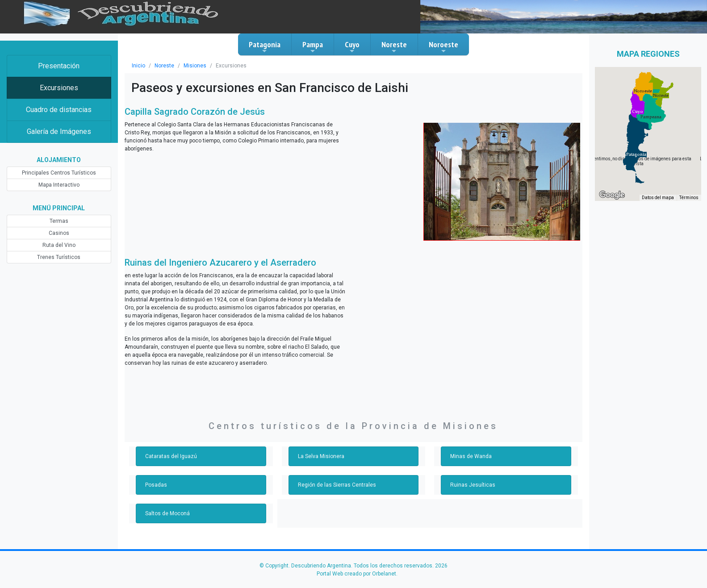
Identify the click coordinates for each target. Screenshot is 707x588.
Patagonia (265, 47)
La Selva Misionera (321, 456)
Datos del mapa (658, 198)
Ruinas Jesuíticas (473, 485)
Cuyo (352, 47)
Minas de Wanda (471, 456)
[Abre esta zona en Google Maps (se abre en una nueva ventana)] (612, 195)
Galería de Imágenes (59, 131)
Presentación (59, 66)
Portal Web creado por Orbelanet (356, 574)
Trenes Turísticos (59, 257)
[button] (636, 154)
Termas (59, 221)
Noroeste (443, 47)
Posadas (156, 485)
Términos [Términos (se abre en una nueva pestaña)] (689, 198)
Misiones (195, 66)
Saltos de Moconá (167, 513)
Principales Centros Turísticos (59, 173)
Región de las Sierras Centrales (337, 485)
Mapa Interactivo (59, 185)
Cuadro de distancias (59, 110)
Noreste (394, 47)
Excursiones (59, 88)
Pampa (313, 47)
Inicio (138, 66)
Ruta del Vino (59, 245)
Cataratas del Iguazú (171, 456)
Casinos (59, 233)
